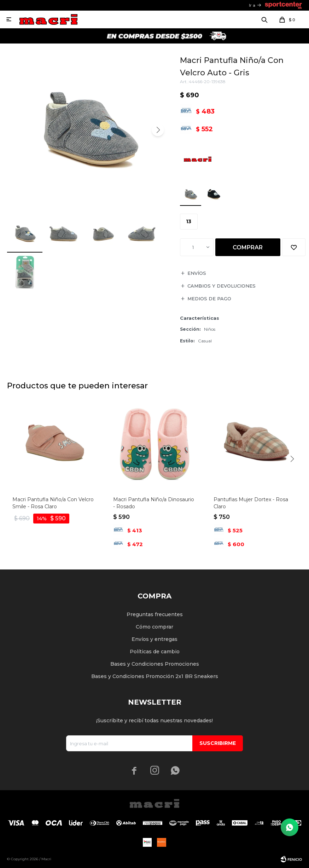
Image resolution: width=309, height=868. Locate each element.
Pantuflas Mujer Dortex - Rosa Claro (251, 503)
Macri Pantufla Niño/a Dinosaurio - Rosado (154, 503)
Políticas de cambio (155, 652)
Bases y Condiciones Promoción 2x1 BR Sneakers (155, 676)
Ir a (252, 5)
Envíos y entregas (154, 639)
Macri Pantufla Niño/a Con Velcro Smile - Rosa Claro (53, 503)
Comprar (248, 247)
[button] (158, 130)
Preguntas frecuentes (155, 614)
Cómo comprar (154, 627)
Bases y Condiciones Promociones (155, 664)
